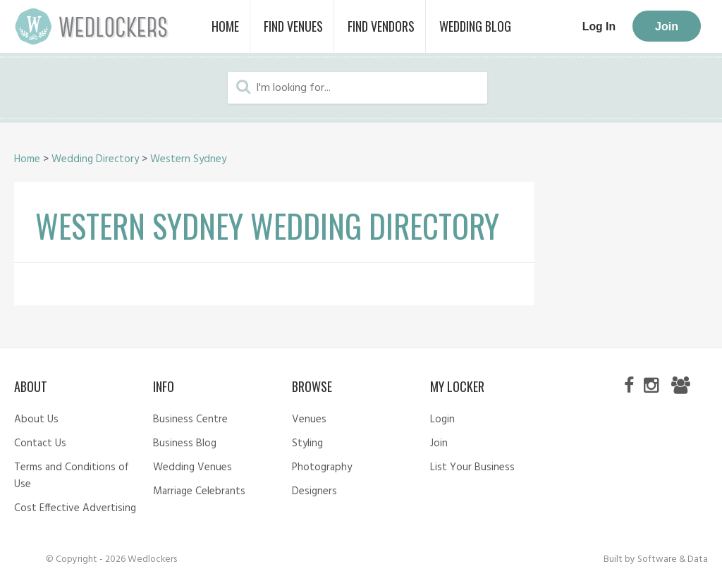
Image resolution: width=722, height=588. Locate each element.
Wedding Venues (192, 467)
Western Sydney (188, 159)
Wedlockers (92, 26)
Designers (314, 491)
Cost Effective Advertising (75, 508)
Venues (309, 419)
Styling (307, 443)
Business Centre (190, 419)
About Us (36, 419)
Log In (599, 26)
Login (442, 419)
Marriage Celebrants (199, 491)
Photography (322, 467)
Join (667, 26)
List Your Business (472, 467)
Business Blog (185, 443)
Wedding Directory (95, 159)
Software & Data (673, 559)
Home (27, 159)
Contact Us (40, 443)
